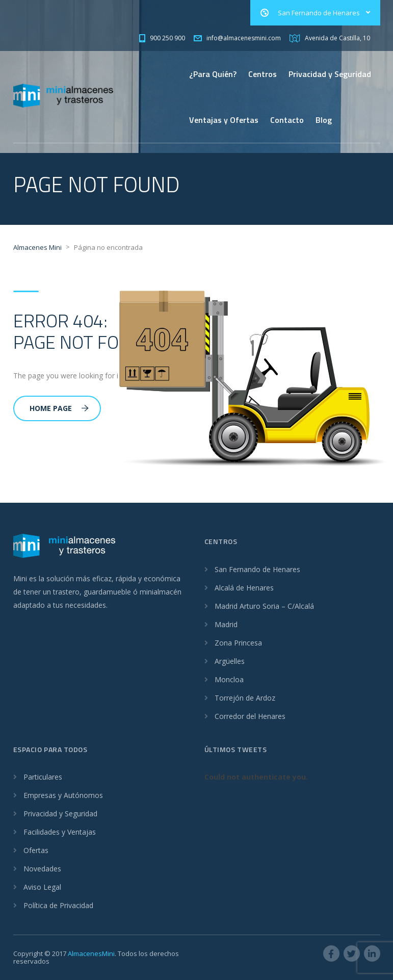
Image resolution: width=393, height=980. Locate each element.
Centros (263, 74)
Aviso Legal (42, 887)
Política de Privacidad (58, 905)
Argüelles (230, 661)
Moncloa (229, 679)
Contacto (287, 120)
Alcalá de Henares (244, 588)
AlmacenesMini (91, 953)
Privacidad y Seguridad (330, 74)
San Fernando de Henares (257, 569)
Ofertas (36, 850)
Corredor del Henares (250, 716)
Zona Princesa (238, 643)
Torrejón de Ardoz (245, 698)
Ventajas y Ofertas (224, 120)
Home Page (59, 408)
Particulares (43, 777)
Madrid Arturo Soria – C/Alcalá (264, 606)
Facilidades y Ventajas (60, 832)
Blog (324, 120)
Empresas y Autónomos (63, 795)
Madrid (226, 624)
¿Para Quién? (213, 74)
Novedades (42, 869)
